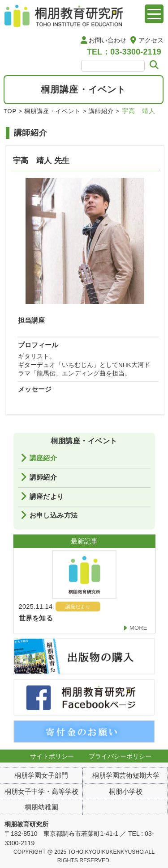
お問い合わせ (108, 40)
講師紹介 (101, 111)
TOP (10, 111)
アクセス (151, 40)
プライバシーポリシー (120, 756)
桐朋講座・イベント (52, 111)
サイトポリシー (52, 756)
